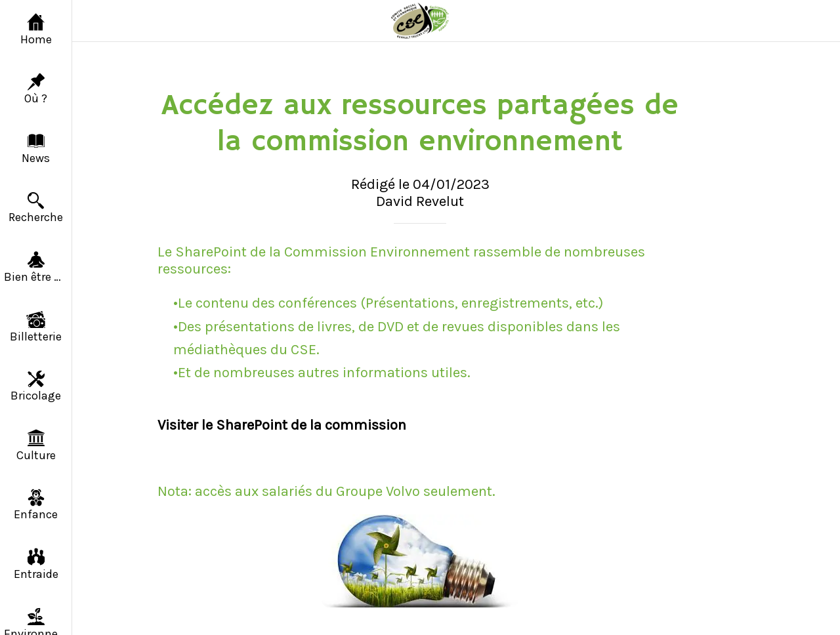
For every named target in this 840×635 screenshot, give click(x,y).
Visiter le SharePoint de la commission (282, 425)
